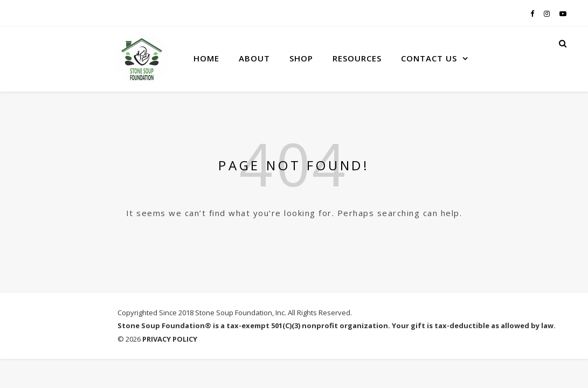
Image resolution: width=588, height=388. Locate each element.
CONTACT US (429, 58)
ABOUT (254, 58)
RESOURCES (357, 58)
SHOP (301, 58)
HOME (206, 58)
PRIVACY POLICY (170, 339)
